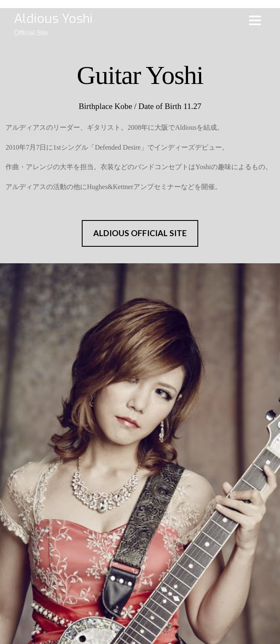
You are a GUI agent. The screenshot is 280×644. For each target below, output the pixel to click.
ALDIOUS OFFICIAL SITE (140, 233)
